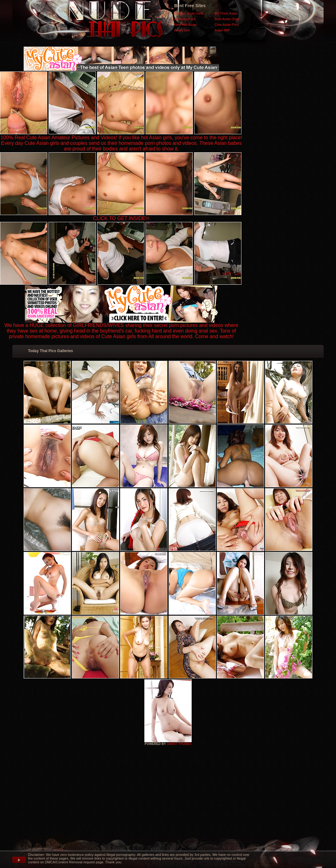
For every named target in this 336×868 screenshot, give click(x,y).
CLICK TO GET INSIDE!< (121, 218)
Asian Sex (182, 30)
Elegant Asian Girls (189, 13)
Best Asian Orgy (227, 19)
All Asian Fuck (185, 19)
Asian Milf (222, 30)
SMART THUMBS (179, 744)
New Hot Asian (185, 25)
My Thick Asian (226, 13)
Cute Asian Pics (227, 25)
